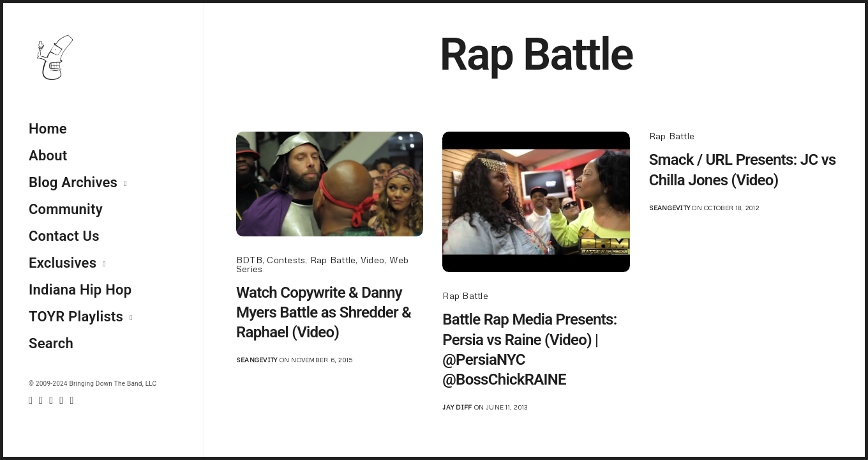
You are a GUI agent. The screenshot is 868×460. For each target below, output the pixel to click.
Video (372, 260)
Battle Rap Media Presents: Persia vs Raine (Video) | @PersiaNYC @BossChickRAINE (529, 349)
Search (51, 343)
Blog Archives (73, 182)
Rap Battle (333, 260)
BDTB (249, 260)
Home (48, 129)
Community (66, 209)
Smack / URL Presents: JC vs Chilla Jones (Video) (743, 170)
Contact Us (64, 236)
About (48, 156)
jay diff (457, 407)
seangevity (257, 360)
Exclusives (63, 263)
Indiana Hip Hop (80, 290)
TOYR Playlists (76, 317)
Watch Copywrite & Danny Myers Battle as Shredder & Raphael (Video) (324, 312)
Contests (286, 260)
